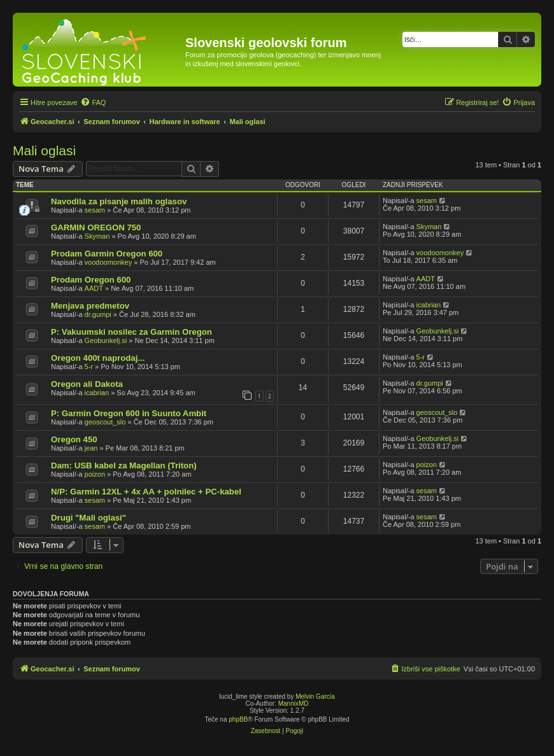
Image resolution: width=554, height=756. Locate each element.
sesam (95, 210)
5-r (89, 367)
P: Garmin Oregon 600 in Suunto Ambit (129, 413)
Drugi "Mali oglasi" (89, 518)
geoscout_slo (105, 422)
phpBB (238, 719)
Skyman (97, 236)
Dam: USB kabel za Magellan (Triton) (124, 465)
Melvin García (315, 696)
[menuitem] (93, 102)
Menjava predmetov (90, 306)
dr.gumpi (98, 314)
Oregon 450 (74, 439)
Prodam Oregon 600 (91, 280)
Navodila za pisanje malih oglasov (119, 201)
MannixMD (294, 703)
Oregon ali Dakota (87, 384)
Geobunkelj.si (106, 340)
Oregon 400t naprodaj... (98, 358)
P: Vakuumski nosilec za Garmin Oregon (131, 332)
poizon (95, 474)
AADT (94, 288)
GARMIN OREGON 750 (96, 227)
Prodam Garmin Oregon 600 (107, 254)
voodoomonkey (109, 262)
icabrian (429, 305)
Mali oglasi (44, 150)
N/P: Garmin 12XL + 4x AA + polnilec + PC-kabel (146, 492)
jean (91, 448)
